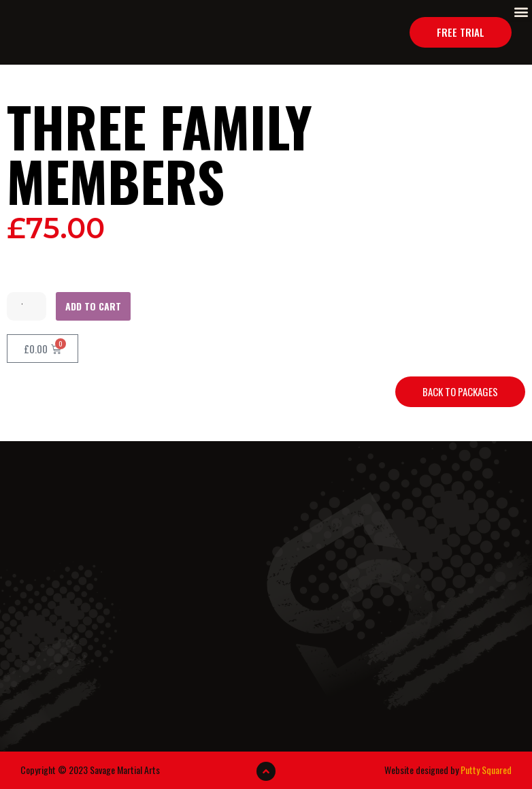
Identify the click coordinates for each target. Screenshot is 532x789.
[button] (521, 11)
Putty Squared (486, 770)
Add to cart (93, 306)
